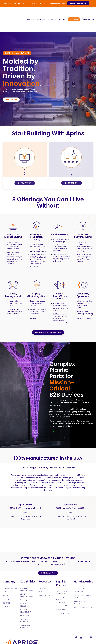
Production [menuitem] (79, 576)
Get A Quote (74, 11)
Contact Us (48, 557)
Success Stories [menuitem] (62, 590)
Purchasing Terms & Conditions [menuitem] (61, 584)
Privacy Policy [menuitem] (44, 579)
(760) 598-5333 (70, 496)
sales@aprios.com (53, 643)
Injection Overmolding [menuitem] (83, 591)
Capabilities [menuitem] (8, 576)
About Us (63, 11)
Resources (53, 11)
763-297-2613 (69, 643)
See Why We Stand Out (48, 316)
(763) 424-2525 (26, 496)
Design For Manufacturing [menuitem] (27, 573)
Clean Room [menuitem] (25, 600)
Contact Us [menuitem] (8, 587)
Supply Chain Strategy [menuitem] (26, 610)
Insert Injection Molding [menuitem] (80, 586)
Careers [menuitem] (6, 591)
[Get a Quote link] (11, 83)
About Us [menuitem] (7, 579)
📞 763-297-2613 (88, 11)
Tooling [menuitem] (24, 584)
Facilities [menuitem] (7, 583)
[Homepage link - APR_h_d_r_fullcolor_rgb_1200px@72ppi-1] (22, 632)
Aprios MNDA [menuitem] (61, 593)
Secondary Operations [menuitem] (25, 604)
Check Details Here (78, 3)
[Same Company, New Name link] (17, 37)
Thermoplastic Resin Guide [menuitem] (82, 580)
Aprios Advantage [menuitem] (10, 572)
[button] (76, 622)
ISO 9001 (13, 500)
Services (31, 11)
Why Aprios (42, 11)
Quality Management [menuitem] (26, 595)
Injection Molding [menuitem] (24, 589)
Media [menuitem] (41, 576)
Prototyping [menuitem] (79, 572)
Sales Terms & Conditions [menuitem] (62, 577)
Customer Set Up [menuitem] (63, 597)
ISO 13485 (22, 500)
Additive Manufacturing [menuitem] (27, 579)
